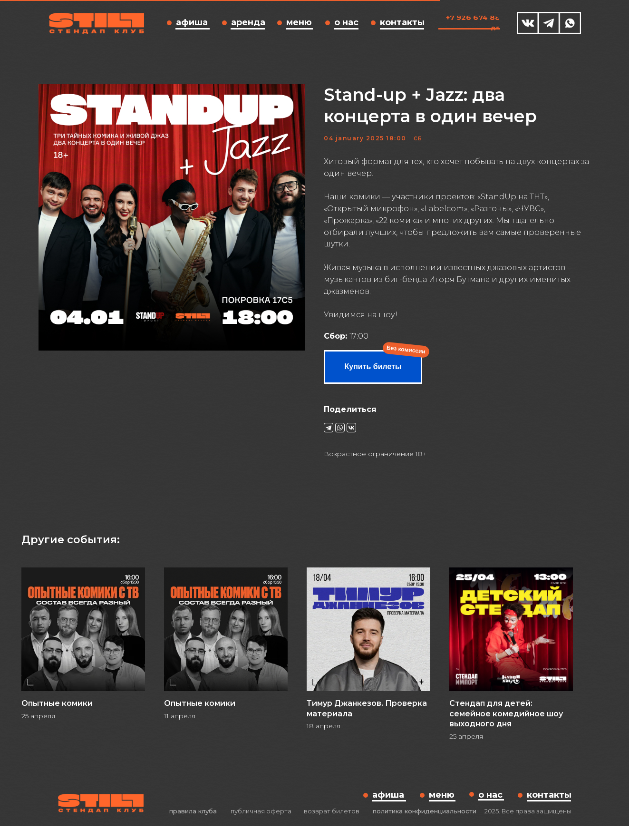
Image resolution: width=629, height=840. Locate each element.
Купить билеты (373, 373)
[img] (528, 23)
